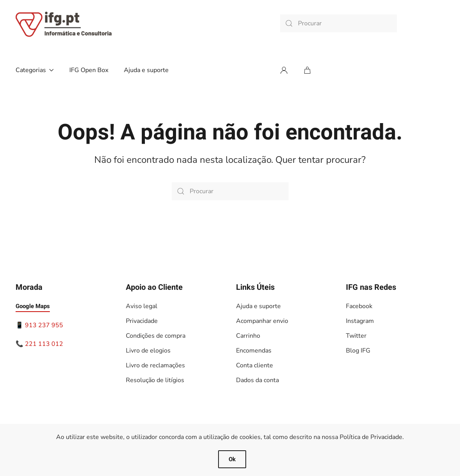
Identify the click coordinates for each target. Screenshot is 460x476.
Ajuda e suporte (146, 70)
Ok (232, 459)
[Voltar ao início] (64, 23)
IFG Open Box (89, 70)
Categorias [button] (35, 70)
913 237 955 (44, 325)
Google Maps (33, 306)
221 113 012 (44, 344)
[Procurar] (338, 23)
